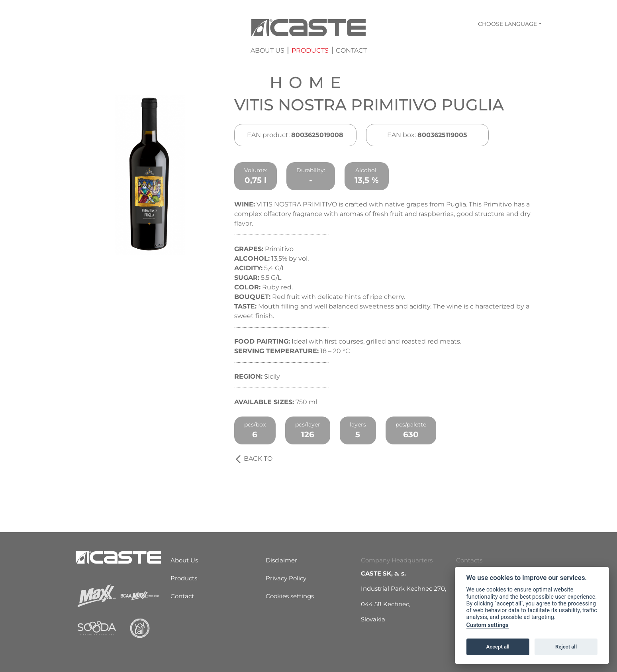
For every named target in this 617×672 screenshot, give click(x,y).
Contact (351, 50)
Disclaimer (281, 560)
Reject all (566, 647)
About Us (267, 50)
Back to (253, 459)
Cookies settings (290, 596)
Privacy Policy (286, 578)
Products (310, 50)
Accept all (498, 647)
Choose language (507, 24)
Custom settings (488, 625)
